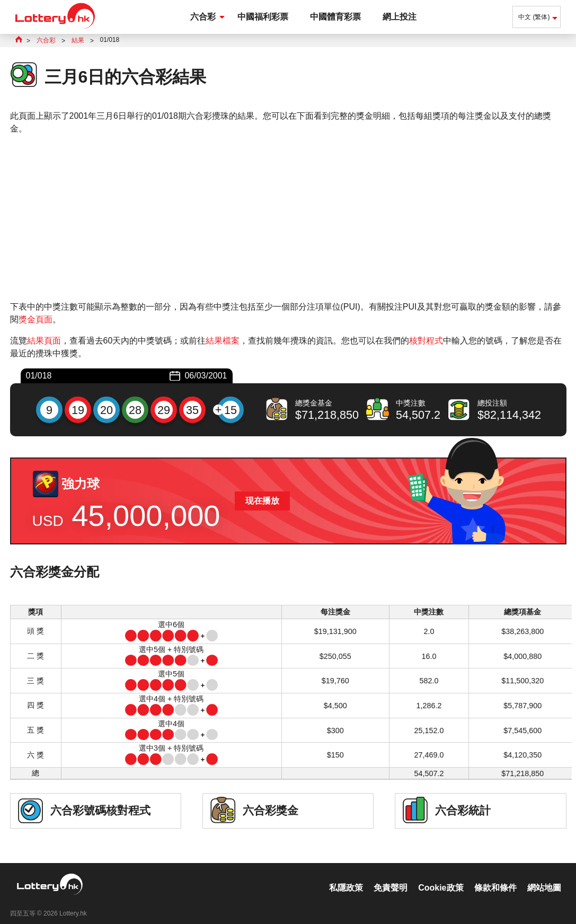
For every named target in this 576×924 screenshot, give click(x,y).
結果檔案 (223, 341)
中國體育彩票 (335, 17)
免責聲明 (391, 877)
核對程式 (426, 341)
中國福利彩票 (263, 17)
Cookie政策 (441, 877)
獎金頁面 (36, 319)
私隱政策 (346, 877)
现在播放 (262, 501)
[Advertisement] (288, 218)
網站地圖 (544, 877)
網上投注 (400, 17)
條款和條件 (495, 877)
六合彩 (203, 17)
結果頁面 (44, 341)
